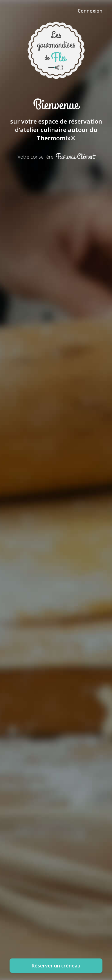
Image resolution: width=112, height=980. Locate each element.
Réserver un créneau (56, 966)
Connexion (90, 11)
